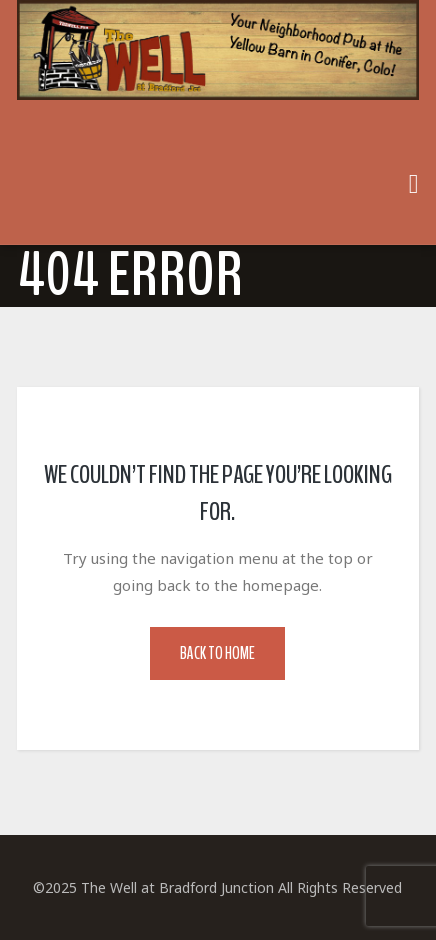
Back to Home (217, 653)
